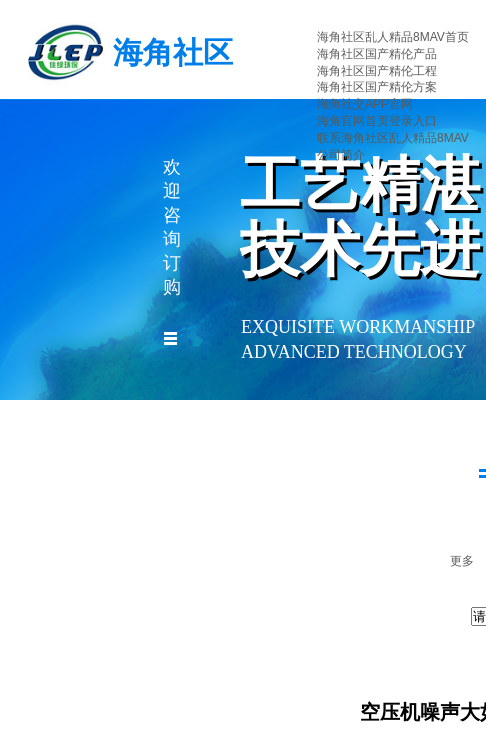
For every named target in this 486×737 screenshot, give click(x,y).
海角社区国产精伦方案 (377, 87)
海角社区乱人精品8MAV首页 (393, 37)
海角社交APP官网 (365, 104)
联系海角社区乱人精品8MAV (393, 138)
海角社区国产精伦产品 (377, 54)
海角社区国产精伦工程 (377, 71)
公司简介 (341, 155)
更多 (462, 561)
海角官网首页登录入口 (377, 121)
